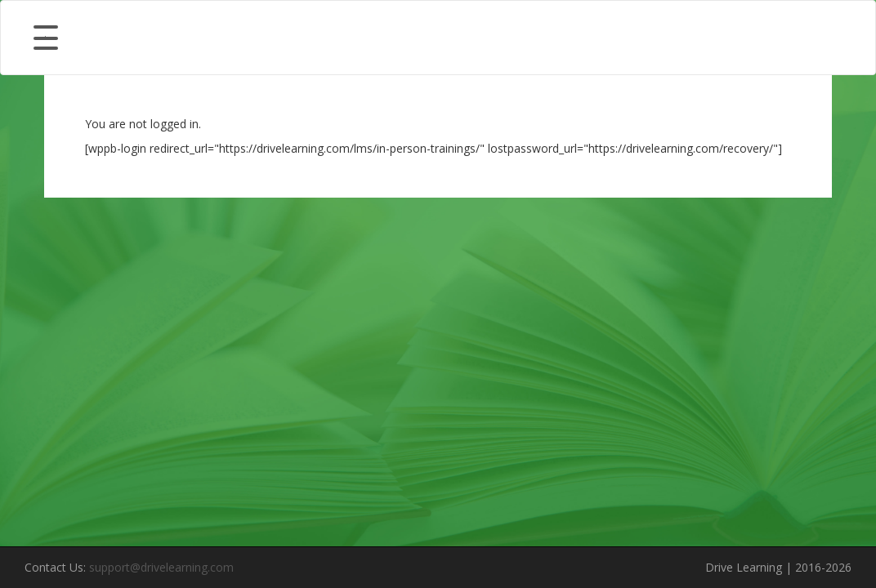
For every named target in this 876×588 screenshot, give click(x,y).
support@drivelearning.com (161, 567)
